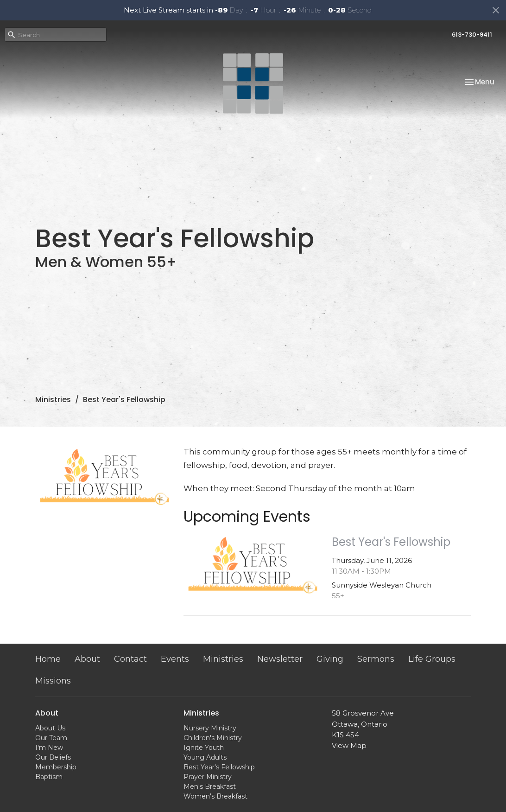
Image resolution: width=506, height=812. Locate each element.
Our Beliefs (53, 757)
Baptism (49, 777)
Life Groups (432, 659)
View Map (349, 745)
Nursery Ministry (210, 728)
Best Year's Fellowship (219, 767)
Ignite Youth (204, 748)
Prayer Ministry (208, 777)
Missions (53, 681)
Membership (56, 767)
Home (48, 659)
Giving (330, 659)
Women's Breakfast (215, 796)
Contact (130, 659)
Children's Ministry (213, 738)
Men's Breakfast (210, 786)
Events (175, 659)
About (87, 659)
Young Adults (205, 757)
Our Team (51, 738)
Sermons (376, 659)
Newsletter (280, 659)
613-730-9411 (472, 35)
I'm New (49, 748)
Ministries (53, 400)
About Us (50, 728)
